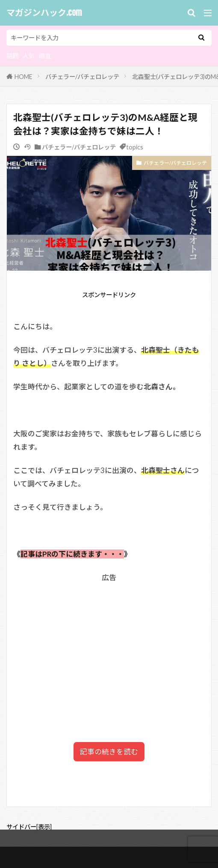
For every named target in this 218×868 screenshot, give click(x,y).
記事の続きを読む (109, 752)
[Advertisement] (109, 644)
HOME (24, 77)
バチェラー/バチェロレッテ (82, 77)
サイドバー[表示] (29, 827)
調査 (45, 56)
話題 (12, 56)
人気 (29, 56)
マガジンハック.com (44, 13)
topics (135, 147)
